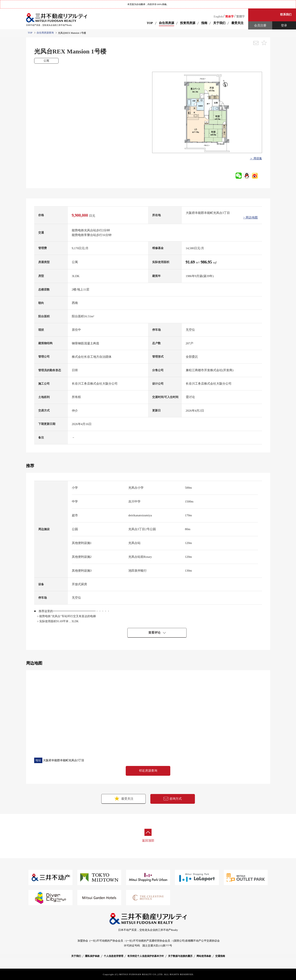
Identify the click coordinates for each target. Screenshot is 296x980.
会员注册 (260, 25)
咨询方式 (173, 799)
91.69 (191, 262)
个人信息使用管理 (114, 956)
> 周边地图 (250, 218)
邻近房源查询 (148, 771)
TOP (150, 23)
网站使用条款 (204, 956)
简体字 (229, 17)
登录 (284, 25)
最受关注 (123, 798)
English (218, 17)
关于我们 (76, 956)
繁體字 (240, 17)
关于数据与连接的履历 (180, 956)
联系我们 (286, 15)
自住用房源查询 (45, 33)
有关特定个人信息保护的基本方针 (146, 956)
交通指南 (220, 956)
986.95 (207, 262)
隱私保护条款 (92, 956)
